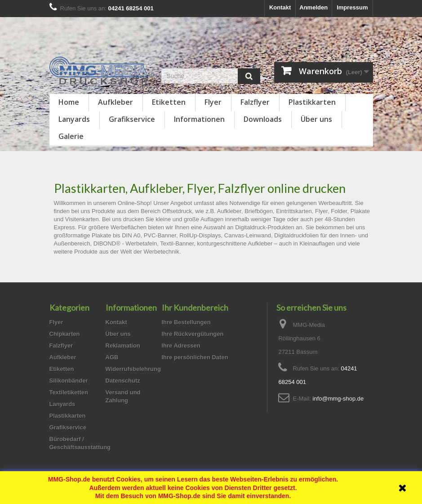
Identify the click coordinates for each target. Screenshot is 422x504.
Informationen (199, 119)
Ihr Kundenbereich (195, 308)
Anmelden (313, 7)
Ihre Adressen (181, 346)
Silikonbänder (69, 381)
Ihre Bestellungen (186, 322)
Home (69, 102)
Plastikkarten (312, 102)
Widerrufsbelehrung (133, 369)
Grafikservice (132, 119)
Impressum (352, 7)
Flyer (213, 102)
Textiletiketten (69, 392)
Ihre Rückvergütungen (193, 334)
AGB (112, 357)
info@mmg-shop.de (338, 399)
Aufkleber (115, 102)
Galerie (71, 136)
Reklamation (123, 346)
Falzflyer (255, 102)
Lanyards (74, 119)
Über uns (316, 119)
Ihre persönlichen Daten (195, 357)
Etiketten (169, 102)
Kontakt (280, 7)
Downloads (263, 119)
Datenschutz (123, 381)
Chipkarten (65, 334)
